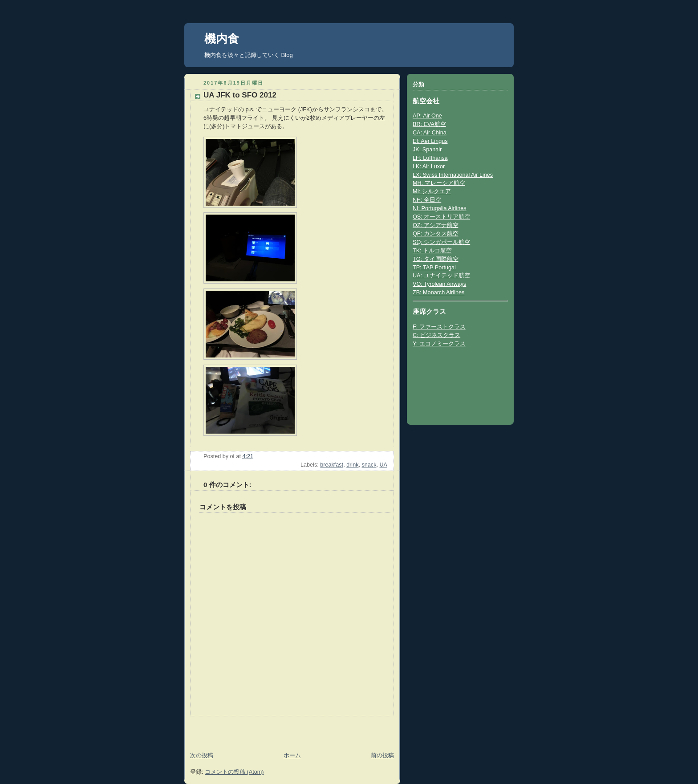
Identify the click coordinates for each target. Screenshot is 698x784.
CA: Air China (430, 133)
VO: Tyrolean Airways (439, 284)
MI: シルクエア (432, 191)
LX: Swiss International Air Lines (453, 175)
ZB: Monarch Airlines (438, 292)
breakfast (332, 465)
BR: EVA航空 (429, 124)
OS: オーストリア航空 (441, 217)
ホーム (292, 756)
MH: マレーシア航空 (439, 183)
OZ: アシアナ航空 (436, 225)
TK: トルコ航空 (432, 251)
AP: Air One (427, 116)
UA (383, 465)
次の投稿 (202, 756)
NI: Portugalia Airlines (440, 208)
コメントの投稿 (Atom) (234, 772)
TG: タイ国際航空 (436, 259)
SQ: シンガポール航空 (441, 242)
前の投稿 (382, 756)
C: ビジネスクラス (436, 335)
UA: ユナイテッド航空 (441, 276)
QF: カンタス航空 (436, 234)
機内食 (222, 39)
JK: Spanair (427, 150)
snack (369, 465)
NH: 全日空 (427, 200)
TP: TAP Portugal (434, 268)
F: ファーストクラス (439, 327)
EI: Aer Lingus (430, 141)
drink (352, 465)
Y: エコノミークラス (439, 344)
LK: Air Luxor (429, 167)
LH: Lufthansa (430, 158)
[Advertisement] (236, 730)
